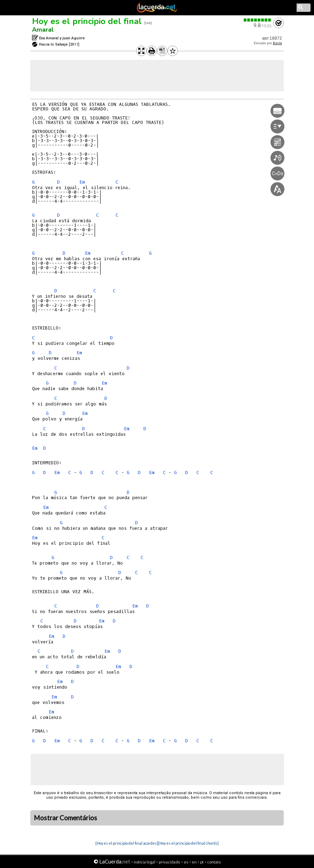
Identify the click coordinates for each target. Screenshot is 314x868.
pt (202, 862)
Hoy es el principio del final (87, 21)
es (186, 862)
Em (82, 182)
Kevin (277, 43)
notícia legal (144, 862)
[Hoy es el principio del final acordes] (127, 843)
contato (214, 862)
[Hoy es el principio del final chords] (188, 843)
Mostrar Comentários (65, 818)
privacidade (170, 862)
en (194, 862)
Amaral (43, 30)
